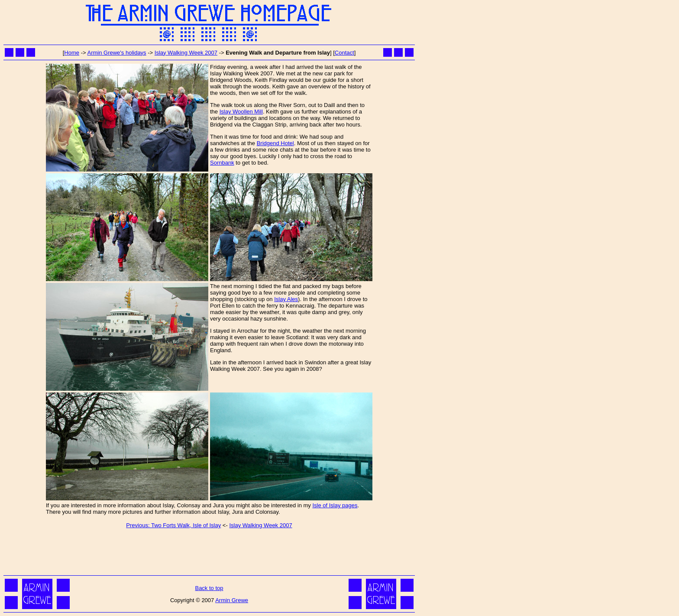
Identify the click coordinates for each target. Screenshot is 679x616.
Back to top (209, 588)
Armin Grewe (232, 600)
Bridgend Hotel (275, 143)
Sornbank (222, 163)
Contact (344, 53)
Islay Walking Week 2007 (186, 53)
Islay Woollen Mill (241, 112)
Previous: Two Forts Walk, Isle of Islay (173, 525)
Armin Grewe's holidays (116, 53)
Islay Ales (286, 299)
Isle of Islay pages (335, 505)
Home (72, 53)
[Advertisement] (209, 554)
